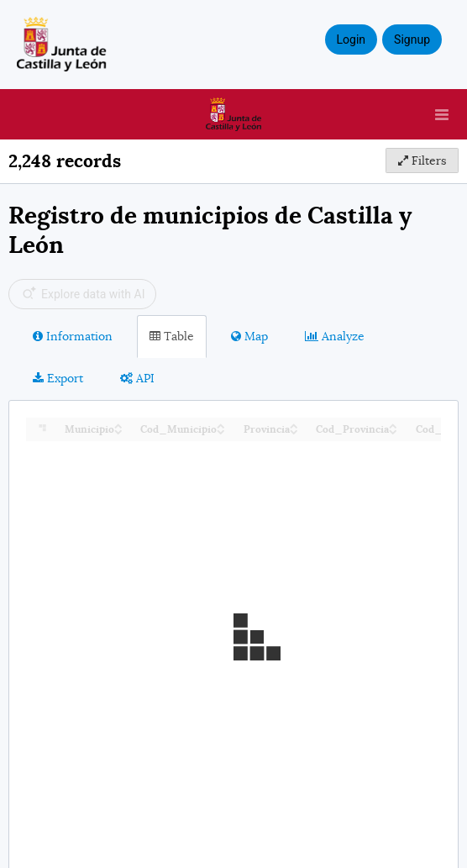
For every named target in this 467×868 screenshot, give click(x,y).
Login (352, 39)
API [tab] (137, 378)
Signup (412, 39)
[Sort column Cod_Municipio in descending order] (221, 431)
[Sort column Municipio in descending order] (118, 431)
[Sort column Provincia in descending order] (294, 431)
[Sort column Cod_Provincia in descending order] (393, 431)
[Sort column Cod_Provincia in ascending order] (393, 425)
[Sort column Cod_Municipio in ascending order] (221, 425)
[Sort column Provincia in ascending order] (294, 425)
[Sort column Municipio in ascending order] (118, 425)
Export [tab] (58, 378)
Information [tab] (73, 336)
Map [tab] (249, 336)
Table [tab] (172, 336)
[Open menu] (442, 114)
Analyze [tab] (335, 336)
